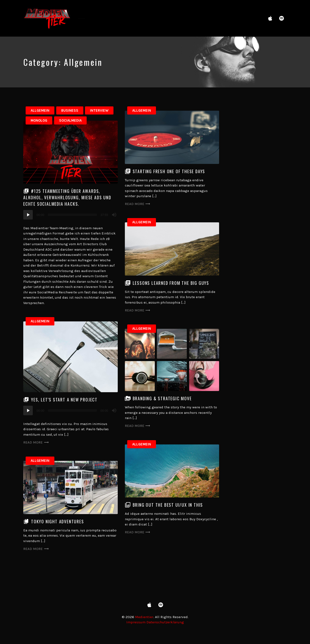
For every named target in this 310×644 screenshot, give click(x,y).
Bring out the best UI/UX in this (168, 505)
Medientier (144, 617)
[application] (70, 215)
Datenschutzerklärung (165, 622)
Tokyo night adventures (58, 521)
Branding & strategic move (162, 398)
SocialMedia (70, 120)
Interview (99, 110)
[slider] (72, 215)
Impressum (136, 622)
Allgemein (40, 110)
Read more (138, 204)
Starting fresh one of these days (169, 171)
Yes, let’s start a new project (64, 400)
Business (70, 110)
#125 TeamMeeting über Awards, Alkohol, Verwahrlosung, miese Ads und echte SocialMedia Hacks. (67, 197)
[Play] (28, 215)
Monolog (39, 120)
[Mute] (114, 215)
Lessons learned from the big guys (171, 283)
